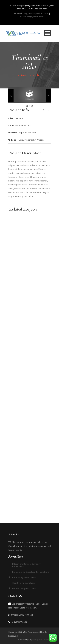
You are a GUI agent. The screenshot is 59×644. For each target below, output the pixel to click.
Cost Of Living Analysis (23, 583)
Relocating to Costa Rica (24, 577)
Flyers (20, 140)
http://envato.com (27, 133)
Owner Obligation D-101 (24, 588)
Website (41, 140)
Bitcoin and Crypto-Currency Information (26, 565)
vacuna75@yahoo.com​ (32, 16)
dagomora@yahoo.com (36, 13)
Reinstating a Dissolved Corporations (31, 572)
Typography (30, 140)
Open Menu (47, 33)
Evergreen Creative (42, 640)
